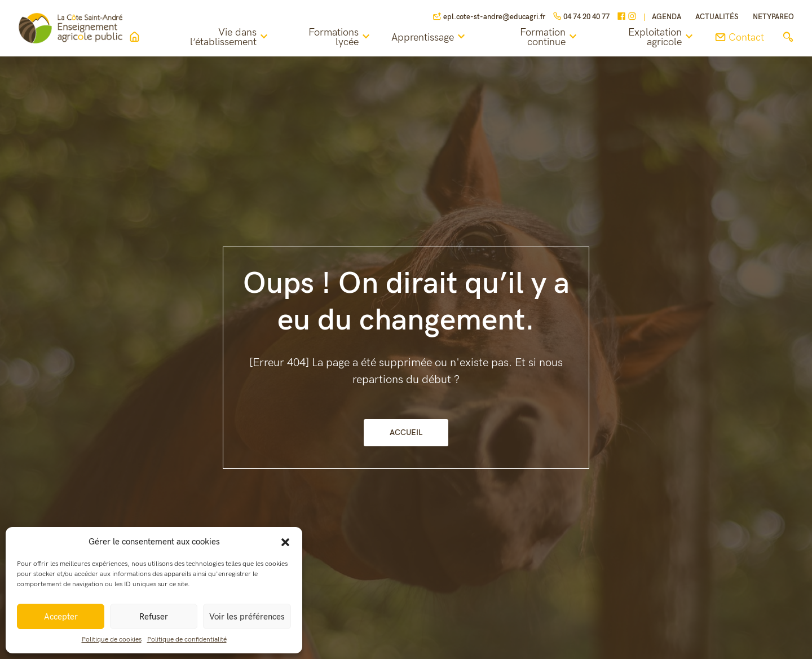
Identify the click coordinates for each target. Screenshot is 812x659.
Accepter (61, 617)
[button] (285, 542)
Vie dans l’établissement (236, 38)
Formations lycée (344, 38)
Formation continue (552, 38)
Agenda (667, 17)
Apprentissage (433, 37)
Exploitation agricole (662, 38)
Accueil (406, 432)
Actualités (717, 17)
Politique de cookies (112, 640)
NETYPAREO (773, 17)
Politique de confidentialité (187, 640)
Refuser (154, 617)
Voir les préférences (247, 617)
